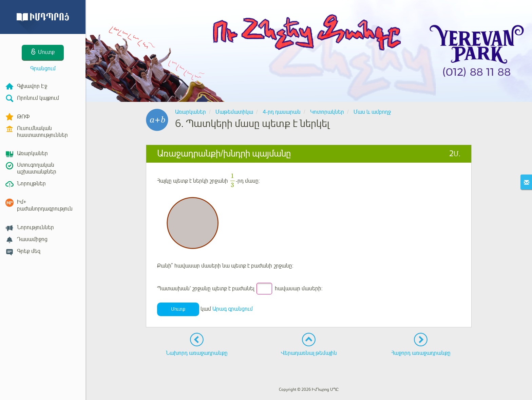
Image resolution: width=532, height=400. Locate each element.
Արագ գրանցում (233, 309)
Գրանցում (43, 69)
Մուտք (178, 309)
